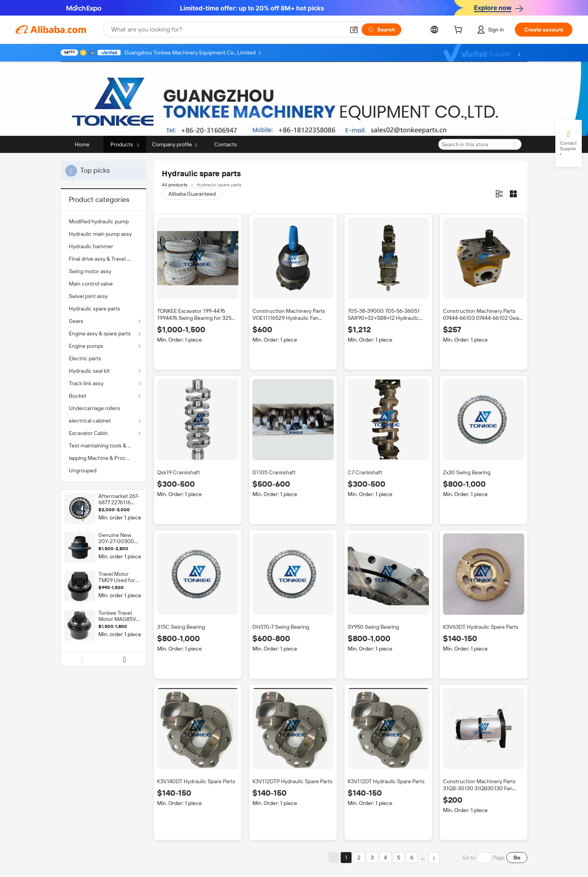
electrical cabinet (90, 421)
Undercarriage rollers (94, 408)
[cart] (460, 31)
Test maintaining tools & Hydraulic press (103, 446)
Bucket (78, 396)
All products (175, 185)
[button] (354, 30)
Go (517, 858)
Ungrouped (83, 470)
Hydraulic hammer (91, 246)
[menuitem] (103, 221)
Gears (76, 321)
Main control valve (91, 284)
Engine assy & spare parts (100, 333)
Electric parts (85, 358)
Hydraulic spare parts (94, 309)
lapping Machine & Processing (103, 458)
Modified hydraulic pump (99, 221)
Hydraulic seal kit (89, 371)
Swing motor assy (90, 271)
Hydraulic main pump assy (100, 234)
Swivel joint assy (88, 296)
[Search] (381, 30)
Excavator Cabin (88, 433)
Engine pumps (86, 346)
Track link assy (86, 383)
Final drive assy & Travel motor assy (103, 259)
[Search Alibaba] (227, 30)
